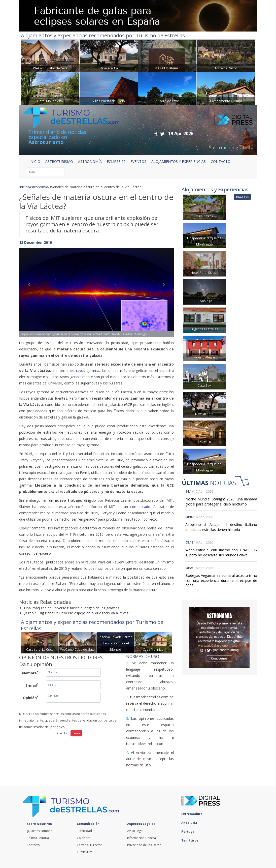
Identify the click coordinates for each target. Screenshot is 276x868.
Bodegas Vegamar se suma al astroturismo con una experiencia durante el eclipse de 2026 (221, 580)
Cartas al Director (89, 845)
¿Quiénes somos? (39, 831)
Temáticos (191, 840)
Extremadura (193, 814)
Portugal (190, 832)
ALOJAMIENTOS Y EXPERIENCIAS (179, 161)
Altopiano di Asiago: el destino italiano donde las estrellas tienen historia (221, 527)
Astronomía (39, 187)
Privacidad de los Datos (144, 845)
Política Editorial (38, 838)
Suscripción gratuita (231, 147)
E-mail (32, 685)
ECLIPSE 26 (116, 161)
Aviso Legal (135, 831)
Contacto (33, 845)
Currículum (85, 852)
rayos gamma (88, 370)
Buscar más (242, 197)
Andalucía (191, 823)
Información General (142, 838)
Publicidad (84, 831)
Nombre (30, 673)
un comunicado (137, 507)
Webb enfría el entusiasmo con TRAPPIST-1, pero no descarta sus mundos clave (221, 552)
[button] (31, 287)
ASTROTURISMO (59, 161)
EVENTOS (138, 161)
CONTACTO (221, 161)
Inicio (35, 161)
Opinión (31, 697)
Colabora (84, 838)
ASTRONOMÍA (90, 161)
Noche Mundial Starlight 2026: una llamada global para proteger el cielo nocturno (221, 502)
